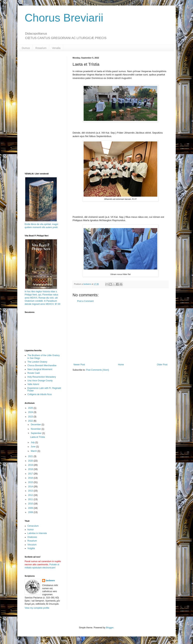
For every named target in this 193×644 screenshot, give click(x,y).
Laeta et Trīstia (37, 437)
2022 (31, 421)
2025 (31, 408)
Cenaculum (33, 526)
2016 (31, 478)
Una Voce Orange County (40, 381)
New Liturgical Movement (40, 369)
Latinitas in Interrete (37, 533)
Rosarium (41, 48)
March (34, 451)
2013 (31, 491)
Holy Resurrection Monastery (42, 377)
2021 (31, 456)
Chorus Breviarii (64, 18)
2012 (31, 495)
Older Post (162, 365)
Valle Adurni (33, 384)
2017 (31, 474)
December (36, 425)
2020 (31, 461)
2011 (31, 499)
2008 (31, 512)
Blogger (110, 628)
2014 (31, 487)
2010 (31, 504)
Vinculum (32, 545)
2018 (31, 469)
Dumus (26, 48)
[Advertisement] (120, 333)
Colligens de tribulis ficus (40, 394)
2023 (31, 417)
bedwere (50, 581)
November (36, 429)
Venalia (56, 48)
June (33, 447)
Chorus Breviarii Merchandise (42, 366)
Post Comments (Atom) (98, 370)
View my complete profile (37, 608)
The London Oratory (37, 362)
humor (31, 530)
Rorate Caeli (34, 373)
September (36, 433)
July (33, 442)
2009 (31, 508)
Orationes (32, 537)
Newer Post (79, 365)
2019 (31, 465)
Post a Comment (85, 301)
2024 (31, 412)
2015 (31, 482)
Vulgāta (31, 548)
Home (121, 365)
